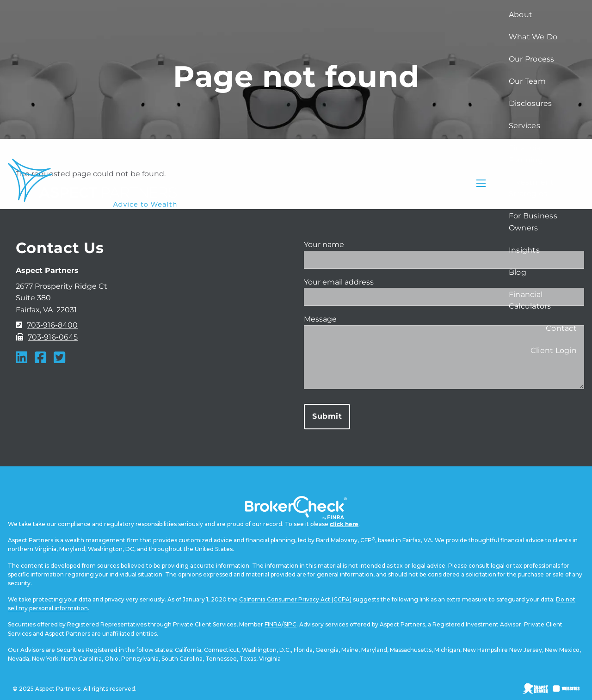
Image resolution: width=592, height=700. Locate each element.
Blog (518, 272)
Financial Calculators (530, 300)
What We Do (533, 37)
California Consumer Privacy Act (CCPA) (295, 599)
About (521, 15)
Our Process (532, 59)
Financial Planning (526, 154)
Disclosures (530, 103)
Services (524, 126)
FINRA (273, 624)
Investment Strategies (531, 188)
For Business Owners (533, 222)
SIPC (290, 624)
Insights (524, 250)
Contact (561, 328)
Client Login (554, 350)
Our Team (527, 81)
